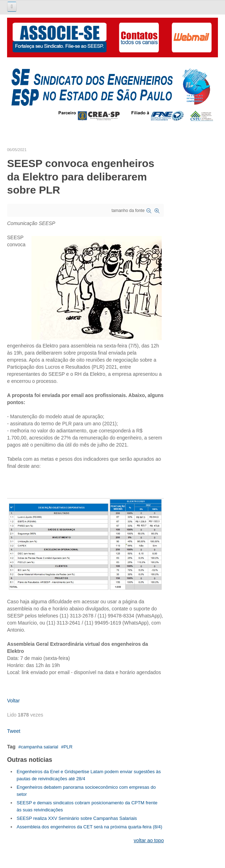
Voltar (13, 701)
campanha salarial (40, 747)
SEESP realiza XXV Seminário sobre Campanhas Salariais (77, 818)
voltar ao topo (149, 840)
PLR (68, 747)
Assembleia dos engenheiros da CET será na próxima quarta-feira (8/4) (90, 827)
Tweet (14, 731)
